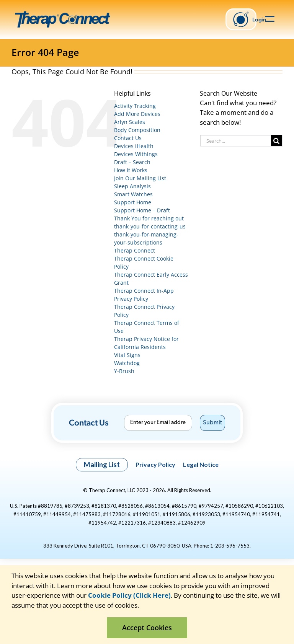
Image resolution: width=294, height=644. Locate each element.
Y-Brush (124, 371)
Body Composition (137, 130)
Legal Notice (201, 464)
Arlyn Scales (130, 122)
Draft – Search (132, 162)
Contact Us (128, 138)
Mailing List (102, 465)
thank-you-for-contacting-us (150, 226)
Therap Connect (135, 250)
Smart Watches (133, 194)
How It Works (131, 170)
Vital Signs (127, 355)
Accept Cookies (147, 628)
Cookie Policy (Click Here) (129, 595)
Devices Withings (136, 154)
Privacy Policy (155, 464)
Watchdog (127, 363)
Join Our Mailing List (140, 178)
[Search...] (236, 141)
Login (244, 20)
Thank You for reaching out (149, 218)
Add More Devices (137, 114)
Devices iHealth (134, 146)
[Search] (277, 141)
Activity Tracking (135, 106)
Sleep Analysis (132, 186)
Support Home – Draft (142, 210)
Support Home (133, 202)
